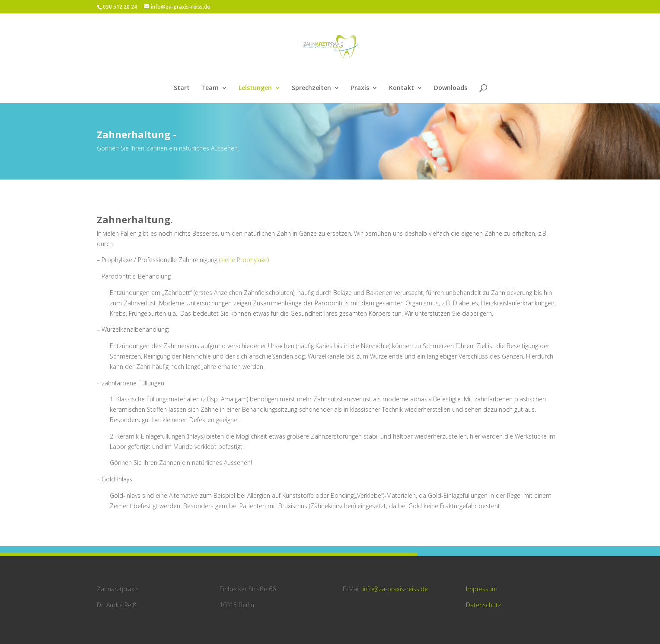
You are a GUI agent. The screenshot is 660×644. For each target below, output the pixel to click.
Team (210, 88)
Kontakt (402, 88)
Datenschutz (483, 605)
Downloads (451, 88)
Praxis (360, 88)
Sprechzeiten (311, 88)
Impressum (482, 589)
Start (182, 88)
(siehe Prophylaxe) (244, 260)
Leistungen (255, 88)
